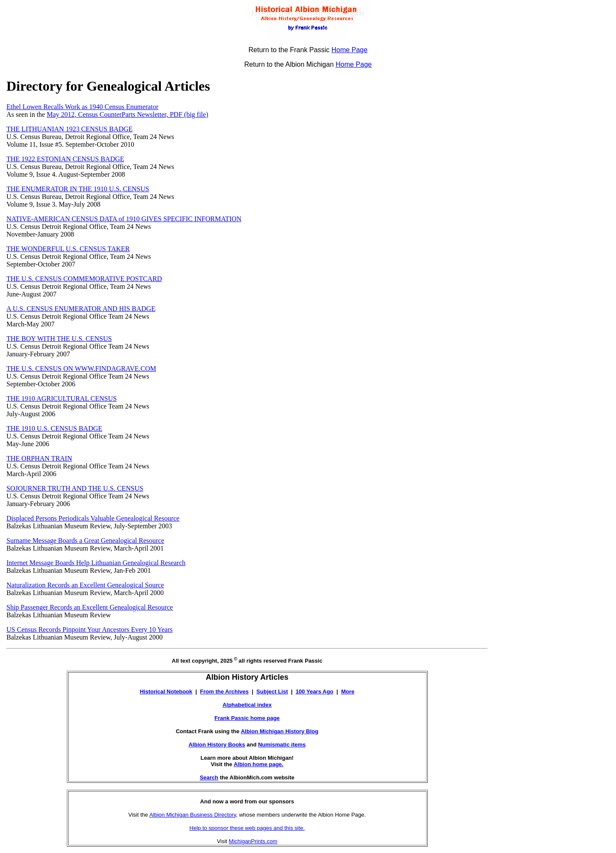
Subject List (272, 692)
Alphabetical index (247, 705)
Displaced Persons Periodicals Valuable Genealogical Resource (93, 518)
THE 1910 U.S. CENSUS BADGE (54, 428)
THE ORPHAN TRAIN (39, 458)
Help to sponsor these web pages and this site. (247, 828)
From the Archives (225, 692)
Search (209, 777)
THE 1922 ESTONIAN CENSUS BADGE (65, 159)
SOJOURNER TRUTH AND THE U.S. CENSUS (75, 488)
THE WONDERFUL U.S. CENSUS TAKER (68, 249)
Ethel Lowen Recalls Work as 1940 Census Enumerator (82, 107)
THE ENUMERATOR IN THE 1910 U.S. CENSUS (78, 189)
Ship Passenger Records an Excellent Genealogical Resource (90, 607)
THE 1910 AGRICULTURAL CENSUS (62, 398)
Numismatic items (282, 745)
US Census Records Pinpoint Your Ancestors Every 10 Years (89, 629)
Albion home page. (258, 764)
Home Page (350, 50)
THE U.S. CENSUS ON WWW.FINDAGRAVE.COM (81, 369)
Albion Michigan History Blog (280, 731)
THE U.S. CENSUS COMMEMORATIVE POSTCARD (84, 279)
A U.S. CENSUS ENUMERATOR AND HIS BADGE (81, 309)
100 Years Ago (314, 692)
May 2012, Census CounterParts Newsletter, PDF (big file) (127, 114)
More (348, 692)
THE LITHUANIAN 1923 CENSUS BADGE (70, 129)
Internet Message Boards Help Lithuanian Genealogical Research (96, 563)
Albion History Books (217, 745)
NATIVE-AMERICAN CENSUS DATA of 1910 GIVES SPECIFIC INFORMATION (124, 219)
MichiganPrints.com (253, 841)
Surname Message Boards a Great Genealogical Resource (85, 541)
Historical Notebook (166, 692)
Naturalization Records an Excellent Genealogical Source (85, 585)
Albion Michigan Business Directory (193, 815)
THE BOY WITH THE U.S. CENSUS (59, 339)
